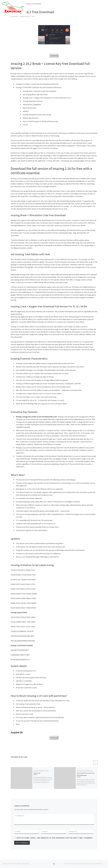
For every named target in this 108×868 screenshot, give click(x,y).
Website (73, 832)
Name (18, 832)
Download (54, 56)
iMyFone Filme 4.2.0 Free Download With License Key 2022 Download (86, 773)
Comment (20, 816)
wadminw (15, 17)
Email (45, 832)
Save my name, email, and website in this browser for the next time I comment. (55, 838)
